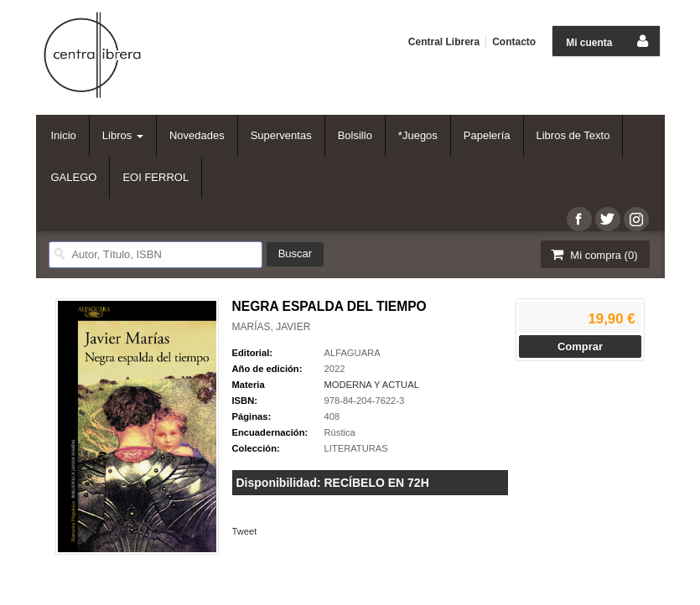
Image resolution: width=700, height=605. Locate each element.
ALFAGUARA (353, 353)
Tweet (245, 531)
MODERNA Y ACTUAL (372, 385)
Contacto (514, 42)
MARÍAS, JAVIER (272, 327)
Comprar (580, 346)
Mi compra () (594, 254)
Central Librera (444, 42)
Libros (123, 135)
